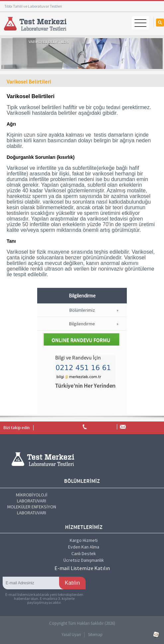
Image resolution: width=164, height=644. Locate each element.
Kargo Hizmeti (84, 540)
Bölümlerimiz (82, 310)
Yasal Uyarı (71, 635)
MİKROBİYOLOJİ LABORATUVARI (32, 498)
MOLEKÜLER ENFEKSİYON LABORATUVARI (32, 510)
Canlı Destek (84, 553)
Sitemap (95, 635)
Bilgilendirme (82, 324)
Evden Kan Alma (84, 547)
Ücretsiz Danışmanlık (84, 560)
